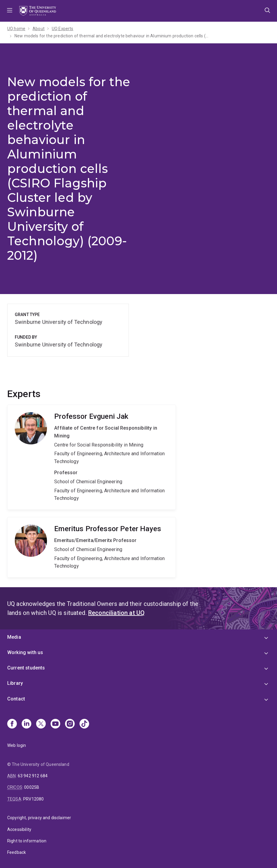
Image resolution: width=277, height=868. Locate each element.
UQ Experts (63, 29)
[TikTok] (84, 724)
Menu (10, 11)
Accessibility (19, 829)
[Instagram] (70, 724)
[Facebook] (12, 724)
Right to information (27, 841)
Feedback (17, 852)
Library (15, 683)
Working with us (25, 652)
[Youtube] (55, 724)
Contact (16, 699)
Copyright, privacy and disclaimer (39, 818)
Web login (17, 745)
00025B (32, 787)
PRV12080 (33, 799)
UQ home (16, 29)
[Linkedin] (26, 724)
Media (14, 637)
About (39, 29)
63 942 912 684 (33, 776)
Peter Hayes (92, 547)
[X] (41, 724)
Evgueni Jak (92, 457)
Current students (26, 668)
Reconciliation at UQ (116, 613)
